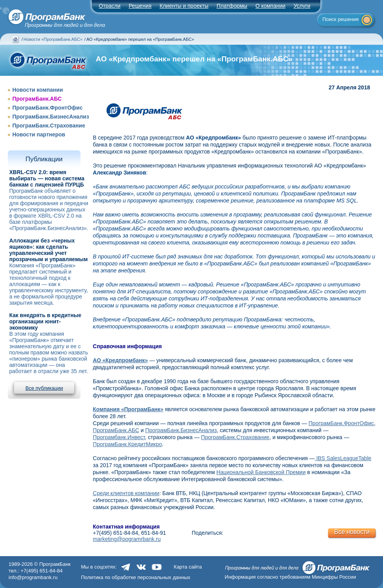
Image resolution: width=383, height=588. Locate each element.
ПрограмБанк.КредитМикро (128, 444)
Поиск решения (340, 19)
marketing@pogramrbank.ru (127, 539)
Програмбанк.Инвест (119, 437)
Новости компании (38, 90)
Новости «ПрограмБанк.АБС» (53, 39)
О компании (270, 6)
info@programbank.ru (33, 577)
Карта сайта (188, 567)
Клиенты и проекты (184, 6)
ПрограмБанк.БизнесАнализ (51, 117)
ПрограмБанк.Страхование (49, 126)
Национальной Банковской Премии (261, 472)
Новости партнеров (39, 134)
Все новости (352, 532)
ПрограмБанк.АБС (37, 99)
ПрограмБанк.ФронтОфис (48, 108)
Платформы (232, 6)
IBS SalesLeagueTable (343, 458)
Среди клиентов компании (126, 493)
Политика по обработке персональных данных (136, 577)
